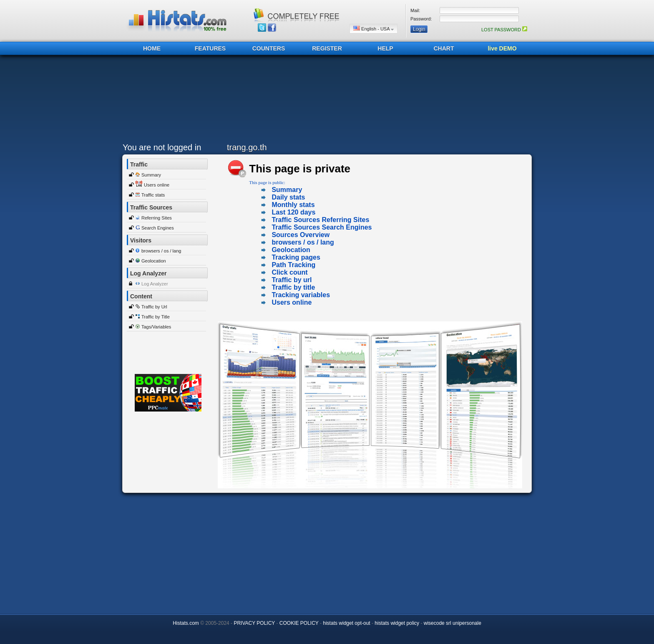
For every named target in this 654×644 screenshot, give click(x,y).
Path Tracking (293, 265)
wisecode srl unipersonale (453, 623)
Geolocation (154, 261)
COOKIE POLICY (299, 623)
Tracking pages (296, 257)
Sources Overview (301, 235)
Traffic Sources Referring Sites (320, 220)
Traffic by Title (156, 317)
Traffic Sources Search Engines (322, 227)
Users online (157, 185)
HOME (152, 48)
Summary (151, 175)
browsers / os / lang (161, 251)
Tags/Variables (156, 327)
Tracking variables (301, 295)
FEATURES (210, 48)
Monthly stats (293, 205)
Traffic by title (293, 287)
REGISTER (327, 48)
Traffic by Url (154, 307)
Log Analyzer (155, 284)
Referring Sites (157, 218)
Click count (289, 272)
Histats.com (186, 623)
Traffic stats (153, 195)
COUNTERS (269, 48)
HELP (385, 48)
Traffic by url (292, 280)
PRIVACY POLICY (254, 623)
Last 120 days (293, 212)
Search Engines (158, 228)
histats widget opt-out (346, 623)
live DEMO (502, 48)
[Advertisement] (325, 101)
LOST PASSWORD (504, 30)
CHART (444, 48)
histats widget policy (397, 623)
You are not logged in (162, 147)
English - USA (374, 29)
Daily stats (288, 197)
